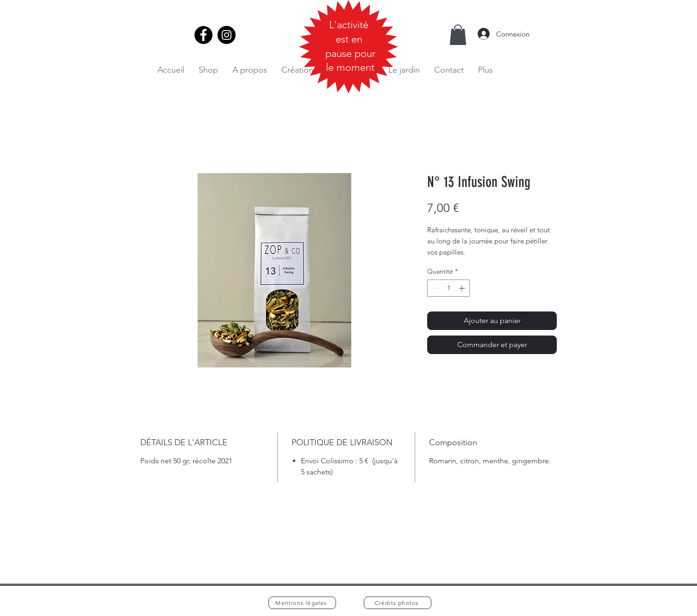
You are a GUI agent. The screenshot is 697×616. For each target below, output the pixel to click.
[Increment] (463, 288)
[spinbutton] (448, 288)
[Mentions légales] (302, 603)
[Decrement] (434, 288)
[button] (458, 35)
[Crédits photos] (398, 603)
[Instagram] (227, 35)
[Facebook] (203, 35)
